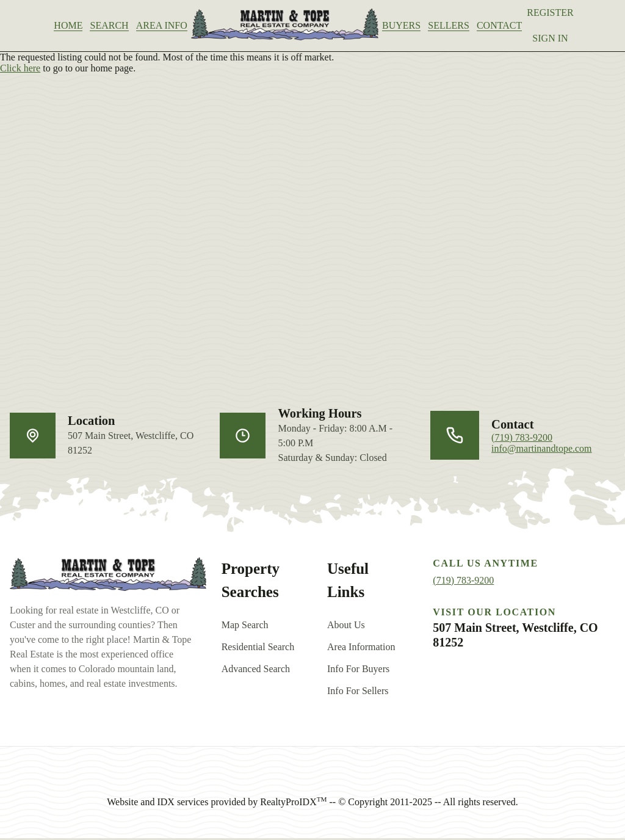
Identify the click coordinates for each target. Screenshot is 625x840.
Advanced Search (256, 671)
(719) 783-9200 (522, 439)
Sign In (561, 38)
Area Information (361, 649)
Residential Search (258, 649)
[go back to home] (108, 577)
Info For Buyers (358, 671)
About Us (346, 627)
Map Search (245, 627)
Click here (20, 70)
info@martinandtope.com (541, 450)
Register (561, 13)
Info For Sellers (358, 693)
